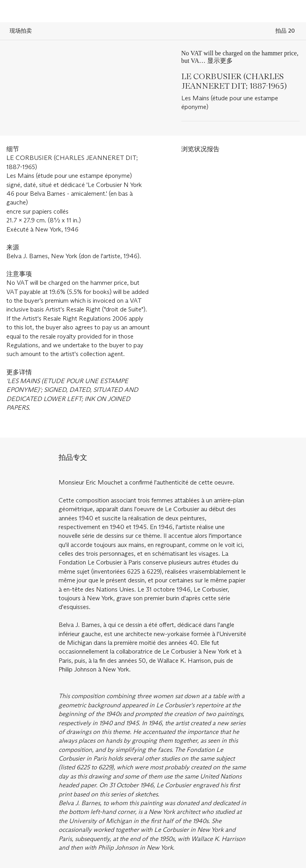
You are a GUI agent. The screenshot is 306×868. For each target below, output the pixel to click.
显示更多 (220, 61)
